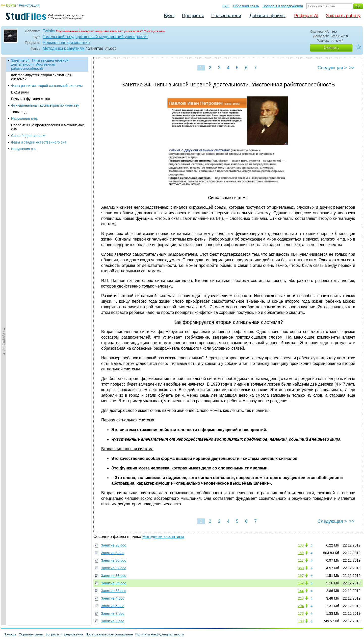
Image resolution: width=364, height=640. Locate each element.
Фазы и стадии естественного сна (39, 142)
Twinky (49, 31)
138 (301, 545)
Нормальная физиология (66, 43)
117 (301, 560)
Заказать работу (343, 16)
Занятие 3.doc (113, 553)
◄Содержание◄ (4, 146)
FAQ (226, 6)
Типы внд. (19, 112)
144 (301, 591)
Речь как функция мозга (31, 99)
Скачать (331, 48)
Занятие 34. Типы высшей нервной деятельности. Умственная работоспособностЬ (40, 64)
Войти (11, 5)
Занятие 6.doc (113, 606)
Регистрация (29, 5)
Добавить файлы (267, 16)
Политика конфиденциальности (160, 634)
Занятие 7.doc (113, 613)
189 (301, 621)
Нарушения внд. (24, 118)
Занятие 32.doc (114, 568)
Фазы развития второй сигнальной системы (47, 86)
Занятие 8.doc (113, 621)
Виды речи (20, 92)
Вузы (169, 16)
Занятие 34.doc (114, 583)
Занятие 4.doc (113, 598)
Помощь (10, 634)
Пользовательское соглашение (109, 634)
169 (301, 553)
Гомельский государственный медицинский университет (95, 37)
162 (301, 583)
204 (301, 606)
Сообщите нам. (155, 31)
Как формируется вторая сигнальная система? (41, 77)
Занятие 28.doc (114, 545)
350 (301, 568)
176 (301, 613)
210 (301, 598)
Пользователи (226, 16)
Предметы (193, 16)
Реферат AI (306, 16)
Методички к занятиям (64, 48)
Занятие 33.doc (114, 576)
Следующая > (332, 68)
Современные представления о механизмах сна (47, 127)
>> (352, 68)
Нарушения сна (24, 149)
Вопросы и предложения (283, 6)
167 (301, 576)
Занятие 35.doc (114, 591)
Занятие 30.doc (114, 560)
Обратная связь (246, 6)
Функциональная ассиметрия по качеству (45, 105)
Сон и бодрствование (29, 136)
